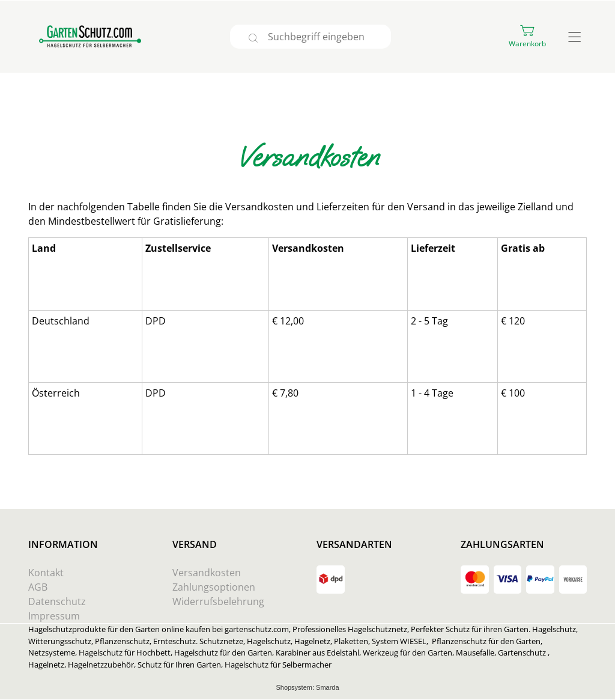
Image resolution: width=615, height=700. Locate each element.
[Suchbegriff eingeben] (328, 37)
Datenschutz (57, 601)
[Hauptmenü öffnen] (574, 37)
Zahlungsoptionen (214, 587)
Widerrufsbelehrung (218, 601)
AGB (38, 587)
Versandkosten (207, 573)
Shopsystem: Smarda (307, 688)
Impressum (54, 616)
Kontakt (46, 573)
